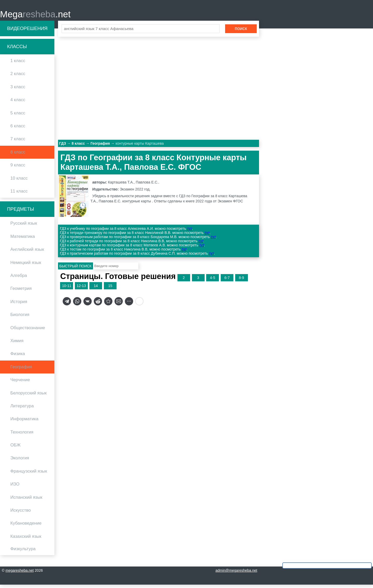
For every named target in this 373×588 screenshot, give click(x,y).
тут (189, 232)
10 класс (19, 181)
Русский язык (24, 227)
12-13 (81, 289)
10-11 (67, 289)
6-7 (227, 281)
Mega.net (35, 16)
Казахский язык (26, 539)
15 (110, 289)
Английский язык (27, 253)
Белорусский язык (28, 396)
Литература (22, 409)
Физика (18, 357)
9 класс (18, 168)
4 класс (18, 103)
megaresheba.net (20, 574)
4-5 (213, 281)
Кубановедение (26, 527)
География (21, 370)
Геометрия (21, 292)
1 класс (18, 64)
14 (96, 289)
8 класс (18, 155)
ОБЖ (16, 448)
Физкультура (23, 552)
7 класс (18, 142)
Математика (23, 240)
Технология (22, 435)
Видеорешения (27, 32)
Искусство (21, 513)
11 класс (19, 194)
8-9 (241, 281)
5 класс (18, 116)
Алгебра (19, 279)
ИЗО (15, 487)
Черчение (20, 383)
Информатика (24, 422)
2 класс (18, 77)
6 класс (18, 129)
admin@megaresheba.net (236, 574)
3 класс (18, 90)
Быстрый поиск (76, 269)
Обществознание (28, 331)
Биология (20, 318)
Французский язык (29, 474)
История (19, 305)
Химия (17, 344)
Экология (20, 461)
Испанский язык (26, 500)
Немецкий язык (26, 266)
